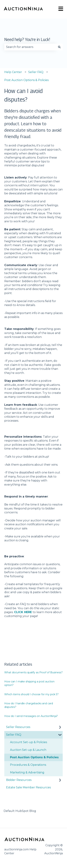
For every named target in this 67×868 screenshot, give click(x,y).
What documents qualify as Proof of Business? (33, 672)
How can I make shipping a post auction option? (29, 683)
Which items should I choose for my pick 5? (31, 694)
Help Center (13, 72)
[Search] (59, 47)
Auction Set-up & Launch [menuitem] (28, 750)
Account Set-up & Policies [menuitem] (28, 742)
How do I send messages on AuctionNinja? (31, 716)
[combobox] (30, 47)
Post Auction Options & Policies (26, 80)
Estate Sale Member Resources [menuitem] (28, 787)
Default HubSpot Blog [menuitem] (20, 811)
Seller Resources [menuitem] (18, 727)
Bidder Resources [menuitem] (19, 780)
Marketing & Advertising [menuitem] (27, 772)
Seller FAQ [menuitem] (14, 735)
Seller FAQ (36, 72)
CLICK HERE (23, 612)
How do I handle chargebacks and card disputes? (29, 705)
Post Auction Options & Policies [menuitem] (34, 757)
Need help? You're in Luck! (27, 39)
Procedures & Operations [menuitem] (28, 765)
